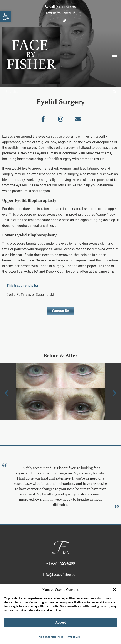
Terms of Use (72, 637)
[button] (114, 589)
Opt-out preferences (51, 637)
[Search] (114, 92)
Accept (61, 622)
